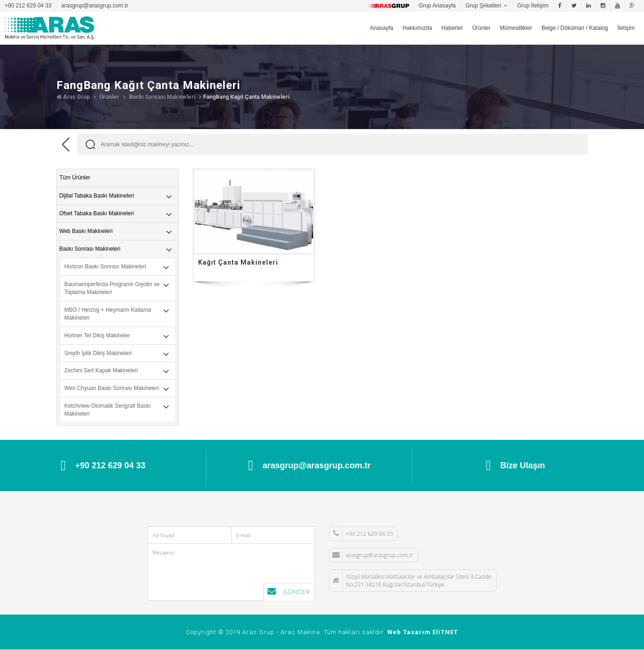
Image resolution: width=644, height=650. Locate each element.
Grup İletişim (533, 6)
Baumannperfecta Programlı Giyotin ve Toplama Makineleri (113, 288)
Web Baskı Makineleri (86, 231)
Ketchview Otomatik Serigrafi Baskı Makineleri (108, 411)
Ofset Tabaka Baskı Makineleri (97, 213)
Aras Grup (73, 97)
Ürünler (481, 28)
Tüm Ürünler (75, 178)
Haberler (452, 28)
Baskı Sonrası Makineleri (161, 97)
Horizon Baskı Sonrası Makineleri (106, 267)
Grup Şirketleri (483, 6)
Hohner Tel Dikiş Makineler (98, 336)
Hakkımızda (417, 28)
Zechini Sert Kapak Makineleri (101, 371)
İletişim (626, 28)
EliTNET (445, 633)
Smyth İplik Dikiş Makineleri (98, 354)
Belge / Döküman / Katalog (575, 28)
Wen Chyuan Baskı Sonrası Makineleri (112, 389)
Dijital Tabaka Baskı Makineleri (97, 195)
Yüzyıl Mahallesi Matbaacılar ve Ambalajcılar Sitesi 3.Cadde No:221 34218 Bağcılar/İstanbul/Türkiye (410, 581)
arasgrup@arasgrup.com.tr (95, 6)
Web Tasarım (409, 633)
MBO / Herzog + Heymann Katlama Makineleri (108, 314)
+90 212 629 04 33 (28, 6)
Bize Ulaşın (516, 465)
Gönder (289, 592)
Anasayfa (382, 28)
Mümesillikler (516, 28)
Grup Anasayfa (437, 6)
